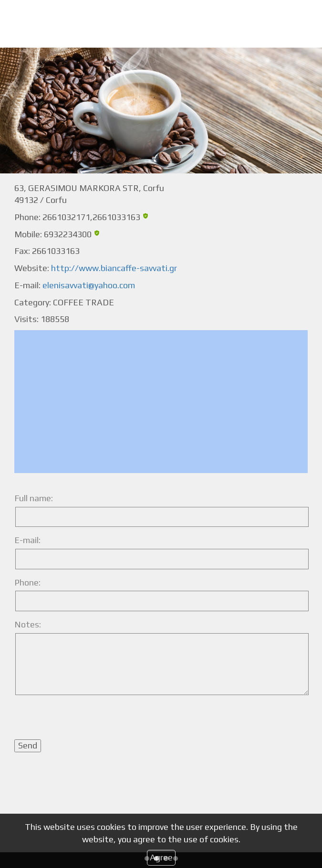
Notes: (28, 624)
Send (28, 745)
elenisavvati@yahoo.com (89, 285)
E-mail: (27, 540)
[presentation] (87, 721)
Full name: (34, 498)
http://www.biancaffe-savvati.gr (114, 268)
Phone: (27, 582)
